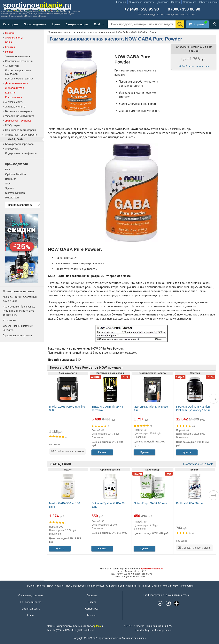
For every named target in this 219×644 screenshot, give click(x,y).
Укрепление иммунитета (20, 116)
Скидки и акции (77, 24)
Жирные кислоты (15, 107)
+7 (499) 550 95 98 (142, 9)
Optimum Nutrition (16, 174)
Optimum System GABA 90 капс (108, 505)
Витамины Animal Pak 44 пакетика (107, 408)
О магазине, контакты (142, 2)
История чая (10, 320)
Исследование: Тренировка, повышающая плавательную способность (19, 311)
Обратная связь (209, 2)
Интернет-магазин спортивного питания (131, 569)
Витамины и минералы (19, 111)
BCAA (9, 42)
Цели (56, 24)
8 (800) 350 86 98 (184, 9)
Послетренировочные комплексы (18, 72)
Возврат (92, 615)
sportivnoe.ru (37, 5)
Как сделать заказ (31, 602)
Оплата (176, 2)
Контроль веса (14, 97)
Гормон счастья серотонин (17, 335)
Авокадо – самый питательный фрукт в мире (20, 299)
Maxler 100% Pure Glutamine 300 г (67, 408)
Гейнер (9, 52)
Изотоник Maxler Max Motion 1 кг (152, 408)
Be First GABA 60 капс (190, 503)
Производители (35, 24)
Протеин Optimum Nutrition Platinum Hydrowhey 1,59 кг (193, 408)
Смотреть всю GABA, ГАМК (198, 464)
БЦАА (50, 586)
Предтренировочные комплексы (85, 586)
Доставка (163, 2)
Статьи (31, 615)
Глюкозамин (187, 586)
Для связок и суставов (18, 121)
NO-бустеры (12, 125)
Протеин (10, 33)
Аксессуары (12, 149)
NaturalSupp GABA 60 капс (151, 503)
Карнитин (11, 93)
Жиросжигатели (15, 88)
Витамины (144, 586)
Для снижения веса (17, 83)
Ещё (97, 24)
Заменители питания (18, 56)
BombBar (11, 179)
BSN (8, 170)
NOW (133, 32)
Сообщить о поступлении (195, 66)
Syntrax (10, 188)
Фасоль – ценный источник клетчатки (18, 328)
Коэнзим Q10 (170, 586)
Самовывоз (190, 2)
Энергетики (12, 66)
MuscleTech (12, 198)
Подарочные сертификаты (21, 153)
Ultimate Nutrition (15, 193)
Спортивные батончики (19, 61)
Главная (121, 2)
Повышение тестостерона (21, 130)
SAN (8, 184)
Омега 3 (156, 586)
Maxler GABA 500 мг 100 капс (65, 505)
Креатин (10, 47)
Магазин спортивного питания (65, 32)
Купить (102, 452)
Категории (10, 24)
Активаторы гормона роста (99, 32)
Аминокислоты (14, 38)
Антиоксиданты (14, 102)
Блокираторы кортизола (20, 144)
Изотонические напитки (19, 79)
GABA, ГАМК (122, 32)
